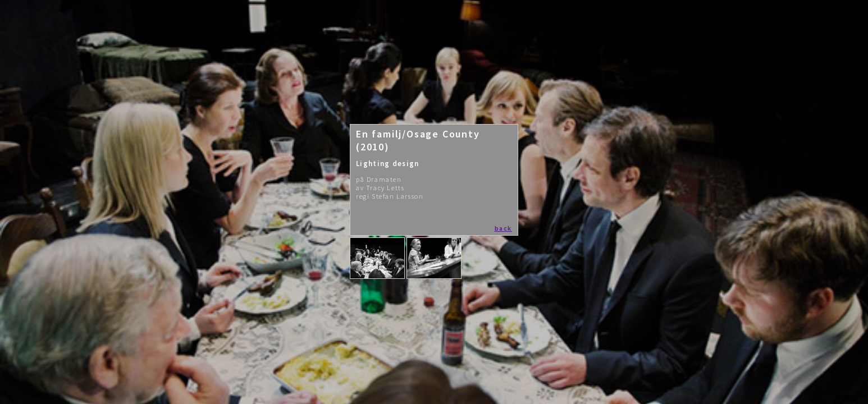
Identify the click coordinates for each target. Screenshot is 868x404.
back (503, 228)
